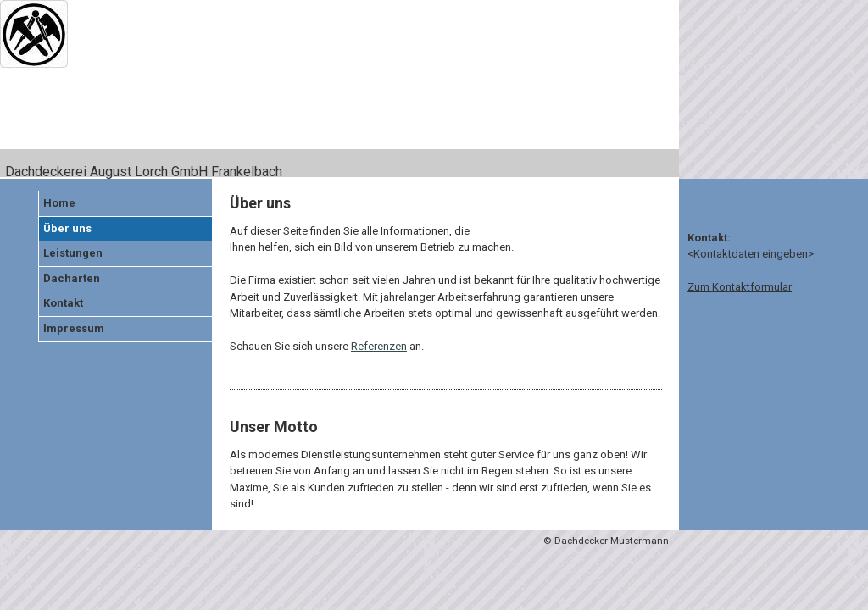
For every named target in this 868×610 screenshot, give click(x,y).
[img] (339, 89)
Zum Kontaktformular (740, 287)
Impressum (74, 328)
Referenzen (379, 346)
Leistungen (73, 253)
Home (59, 203)
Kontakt (63, 303)
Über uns (67, 228)
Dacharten (72, 278)
